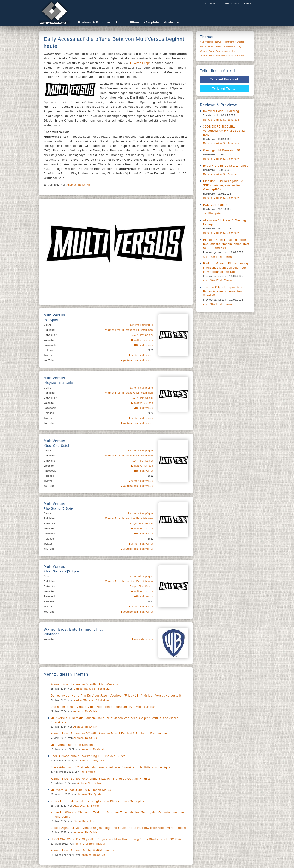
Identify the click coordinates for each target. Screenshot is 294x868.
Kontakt (249, 3)
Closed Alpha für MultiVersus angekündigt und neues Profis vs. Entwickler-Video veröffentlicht (118, 828)
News (219, 42)
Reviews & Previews (95, 22)
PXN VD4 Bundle (215, 205)
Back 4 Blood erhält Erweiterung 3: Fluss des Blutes (88, 756)
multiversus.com (144, 340)
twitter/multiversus (142, 355)
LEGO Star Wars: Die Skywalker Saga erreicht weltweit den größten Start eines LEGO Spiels (117, 839)
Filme (134, 22)
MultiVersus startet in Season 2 (73, 745)
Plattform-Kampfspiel (141, 325)
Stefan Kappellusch (85, 821)
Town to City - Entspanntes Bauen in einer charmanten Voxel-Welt (222, 291)
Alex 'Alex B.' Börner (86, 806)
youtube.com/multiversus (138, 360)
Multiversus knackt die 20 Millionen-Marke (81, 790)
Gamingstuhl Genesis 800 (222, 150)
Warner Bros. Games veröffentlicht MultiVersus (84, 684)
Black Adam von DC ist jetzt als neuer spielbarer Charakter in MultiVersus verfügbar (111, 767)
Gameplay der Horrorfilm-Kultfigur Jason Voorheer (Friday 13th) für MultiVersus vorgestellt (116, 696)
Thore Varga (88, 772)
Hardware (171, 22)
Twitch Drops (141, 63)
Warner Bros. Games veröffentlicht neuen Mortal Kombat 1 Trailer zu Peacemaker (109, 734)
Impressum (211, 3)
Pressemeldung (233, 46)
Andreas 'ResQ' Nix (79, 185)
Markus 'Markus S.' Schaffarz (92, 689)
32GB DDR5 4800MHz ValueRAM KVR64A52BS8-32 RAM (224, 131)
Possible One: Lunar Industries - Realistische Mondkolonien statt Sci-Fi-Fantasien (226, 244)
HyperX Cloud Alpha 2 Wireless (226, 166)
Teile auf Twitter (225, 89)
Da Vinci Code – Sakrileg (221, 111)
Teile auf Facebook (225, 79)
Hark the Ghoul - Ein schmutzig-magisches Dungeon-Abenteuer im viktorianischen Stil (226, 268)
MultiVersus (206, 42)
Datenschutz (231, 3)
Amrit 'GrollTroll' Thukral (90, 844)
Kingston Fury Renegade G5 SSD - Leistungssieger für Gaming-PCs (223, 185)
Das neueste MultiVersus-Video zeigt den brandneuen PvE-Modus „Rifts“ (103, 707)
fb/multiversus (145, 345)
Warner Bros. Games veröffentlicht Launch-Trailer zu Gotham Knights (100, 779)
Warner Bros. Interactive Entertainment (130, 330)
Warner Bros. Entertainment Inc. (218, 51)
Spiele (120, 22)
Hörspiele (151, 22)
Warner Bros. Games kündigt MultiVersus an (82, 851)
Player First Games (142, 335)
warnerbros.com (144, 639)
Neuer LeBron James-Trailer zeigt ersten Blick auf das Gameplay (97, 801)
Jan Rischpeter (212, 213)
